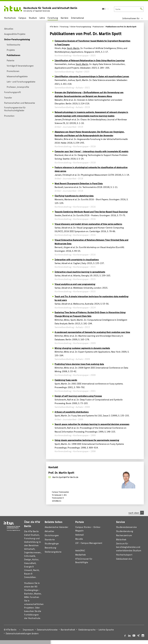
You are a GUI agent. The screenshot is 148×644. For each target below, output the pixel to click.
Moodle (79, 539)
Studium (33, 18)
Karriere (64, 18)
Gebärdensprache (87, 630)
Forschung (53, 18)
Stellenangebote (53, 552)
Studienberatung (125, 531)
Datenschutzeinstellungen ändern (22, 633)
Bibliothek (121, 539)
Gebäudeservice (124, 559)
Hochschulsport (124, 555)
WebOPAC (80, 550)
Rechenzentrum (124, 535)
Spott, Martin (73, 48)
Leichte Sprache (106, 630)
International (77, 18)
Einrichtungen (52, 535)
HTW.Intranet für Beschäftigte (84, 560)
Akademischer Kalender (56, 527)
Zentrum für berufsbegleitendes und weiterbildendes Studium (129, 547)
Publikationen (98, 27)
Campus (22, 18)
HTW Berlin (54, 27)
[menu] (135, 18)
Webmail (80, 535)
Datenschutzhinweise (47, 630)
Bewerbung (51, 548)
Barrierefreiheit (68, 630)
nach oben (136, 513)
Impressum (28, 630)
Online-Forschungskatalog (81, 27)
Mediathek (81, 555)
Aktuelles (49, 531)
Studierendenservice (126, 527)
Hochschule (10, 18)
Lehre (42, 18)
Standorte (50, 539)
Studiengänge (52, 543)
